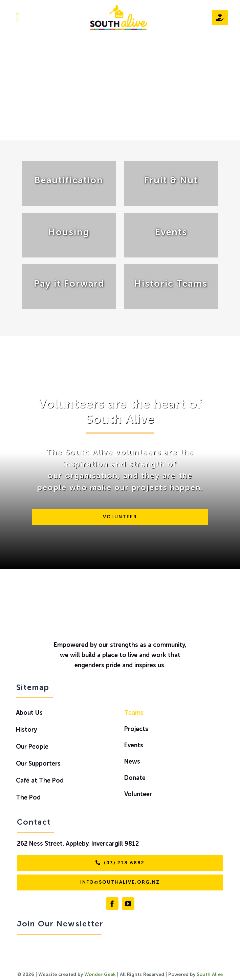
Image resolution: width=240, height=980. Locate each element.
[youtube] (128, 904)
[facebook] (112, 904)
